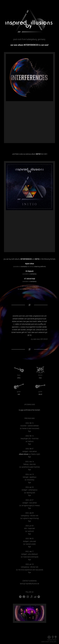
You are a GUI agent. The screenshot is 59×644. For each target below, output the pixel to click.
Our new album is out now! (29, 45)
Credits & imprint (45, 642)
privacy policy (53, 642)
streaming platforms (40, 267)
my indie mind (35, 339)
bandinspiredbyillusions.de (29, 584)
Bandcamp (24, 267)
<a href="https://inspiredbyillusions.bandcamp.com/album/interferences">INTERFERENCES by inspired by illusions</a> (29, 121)
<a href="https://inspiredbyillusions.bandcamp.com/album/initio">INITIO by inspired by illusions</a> (29, 230)
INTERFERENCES (26, 259)
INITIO (37, 259)
